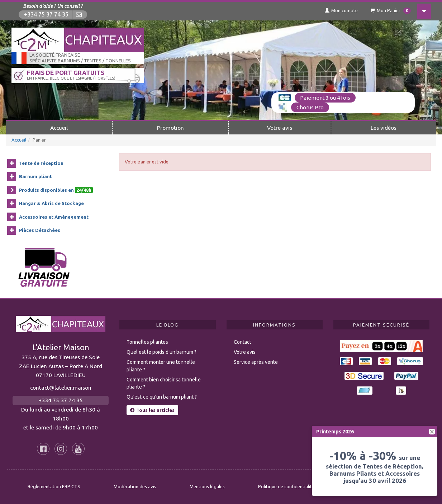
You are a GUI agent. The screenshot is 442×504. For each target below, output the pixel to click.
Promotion (170, 128)
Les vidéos (384, 128)
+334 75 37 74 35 (46, 15)
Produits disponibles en (56, 190)
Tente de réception (41, 163)
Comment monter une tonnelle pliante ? (161, 366)
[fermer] (432, 432)
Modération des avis (135, 486)
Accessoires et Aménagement (54, 217)
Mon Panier (391, 11)
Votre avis (280, 128)
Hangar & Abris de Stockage (51, 203)
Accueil (59, 128)
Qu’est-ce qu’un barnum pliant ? (162, 397)
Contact (243, 342)
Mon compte (341, 10)
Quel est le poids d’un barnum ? (161, 352)
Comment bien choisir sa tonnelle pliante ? (164, 383)
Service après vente (256, 362)
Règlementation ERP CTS (54, 486)
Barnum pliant (35, 176)
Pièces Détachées (40, 230)
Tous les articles (152, 410)
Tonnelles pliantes (147, 342)
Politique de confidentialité (286, 486)
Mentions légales (207, 486)
